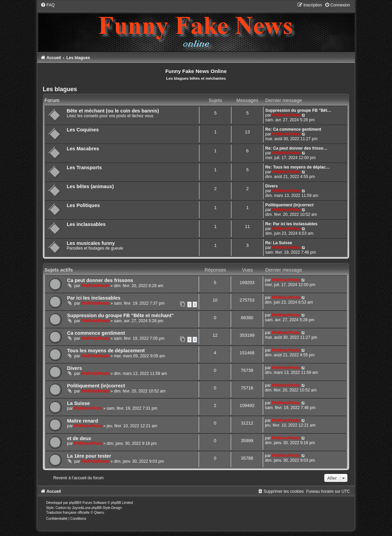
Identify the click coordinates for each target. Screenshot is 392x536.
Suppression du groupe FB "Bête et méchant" (120, 315)
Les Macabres (83, 149)
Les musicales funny (91, 243)
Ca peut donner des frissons (100, 280)
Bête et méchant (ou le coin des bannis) (113, 111)
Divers (271, 186)
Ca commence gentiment (96, 333)
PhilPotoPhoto (286, 115)
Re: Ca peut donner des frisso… (296, 148)
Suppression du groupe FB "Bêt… (298, 110)
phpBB (74, 503)
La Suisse (79, 403)
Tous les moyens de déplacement (106, 351)
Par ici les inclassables (94, 298)
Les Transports (84, 168)
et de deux (79, 438)
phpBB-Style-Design (107, 508)
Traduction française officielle (68, 513)
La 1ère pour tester (89, 456)
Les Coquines (83, 130)
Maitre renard (83, 421)
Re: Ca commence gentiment (293, 129)
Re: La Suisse (278, 243)
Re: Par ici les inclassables (291, 224)
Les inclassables (86, 224)
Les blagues (60, 89)
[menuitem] (48, 5)
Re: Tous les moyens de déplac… (297, 167)
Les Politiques (83, 205)
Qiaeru (99, 513)
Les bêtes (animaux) (90, 186)
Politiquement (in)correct (289, 205)
